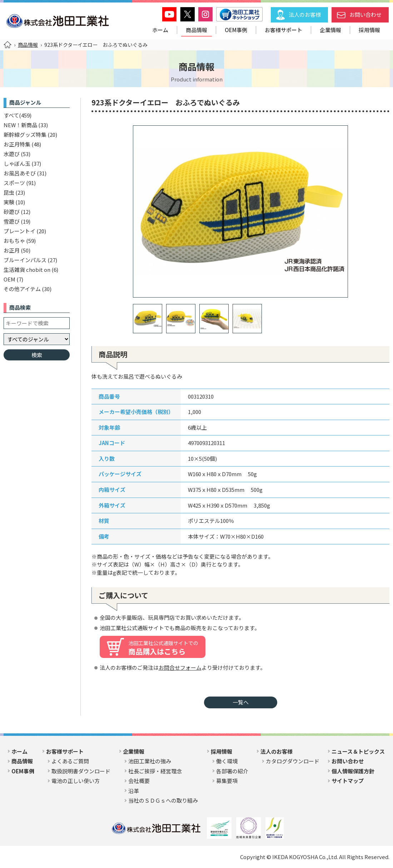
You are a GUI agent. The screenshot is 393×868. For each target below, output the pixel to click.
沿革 (134, 791)
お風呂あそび (20, 173)
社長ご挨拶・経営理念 (155, 771)
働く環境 (227, 761)
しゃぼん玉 (17, 163)
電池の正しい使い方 (76, 781)
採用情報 (369, 30)
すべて (11, 115)
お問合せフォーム (180, 667)
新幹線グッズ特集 (25, 134)
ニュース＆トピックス (358, 751)
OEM (9, 279)
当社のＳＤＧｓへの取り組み (163, 800)
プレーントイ (19, 231)
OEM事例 (236, 30)
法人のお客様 (305, 14)
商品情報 (196, 30)
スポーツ (14, 183)
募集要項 (227, 781)
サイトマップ (348, 781)
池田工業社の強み (150, 761)
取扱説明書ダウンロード (81, 771)
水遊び (12, 154)
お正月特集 (17, 144)
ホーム (160, 30)
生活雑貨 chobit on (27, 270)
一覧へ (241, 702)
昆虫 (9, 192)
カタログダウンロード (293, 761)
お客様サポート (283, 30)
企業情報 (330, 30)
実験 (9, 202)
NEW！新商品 (20, 125)
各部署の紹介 (232, 771)
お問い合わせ (365, 14)
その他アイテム (22, 289)
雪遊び (12, 221)
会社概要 (139, 781)
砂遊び (12, 212)
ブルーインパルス (25, 260)
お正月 (12, 250)
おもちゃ (14, 241)
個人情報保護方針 (353, 771)
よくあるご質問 (70, 761)
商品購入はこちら (163, 648)
